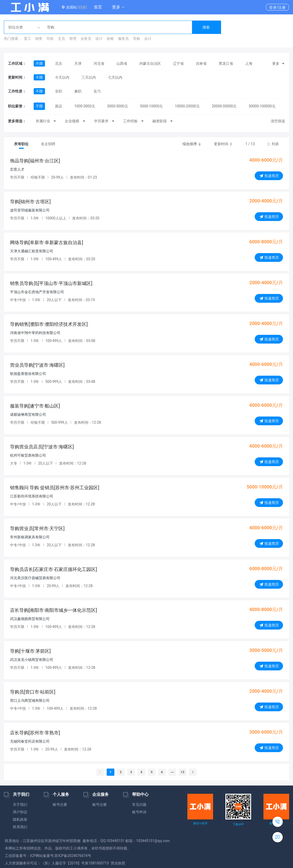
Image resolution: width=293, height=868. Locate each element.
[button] (118, 7)
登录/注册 (277, 7)
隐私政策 (20, 819)
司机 (50, 39)
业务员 (86, 39)
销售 (39, 39)
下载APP (238, 824)
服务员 (123, 39)
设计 (99, 39)
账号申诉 (139, 812)
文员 (61, 39)
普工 (28, 39)
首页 (98, 7)
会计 (148, 39)
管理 (73, 39)
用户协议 (20, 812)
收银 (110, 39)
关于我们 (20, 805)
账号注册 (60, 805)
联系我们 (20, 827)
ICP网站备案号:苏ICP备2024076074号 (61, 856)
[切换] (82, 7)
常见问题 (139, 805)
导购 (136, 39)
